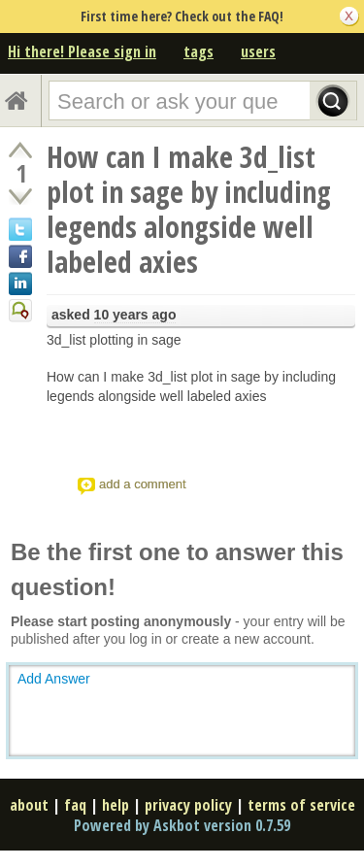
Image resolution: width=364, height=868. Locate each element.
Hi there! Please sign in (82, 51)
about (29, 805)
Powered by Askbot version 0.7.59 (182, 825)
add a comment (143, 484)
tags (199, 51)
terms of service (301, 805)
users (258, 51)
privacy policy (188, 805)
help (116, 805)
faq (75, 805)
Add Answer (54, 679)
